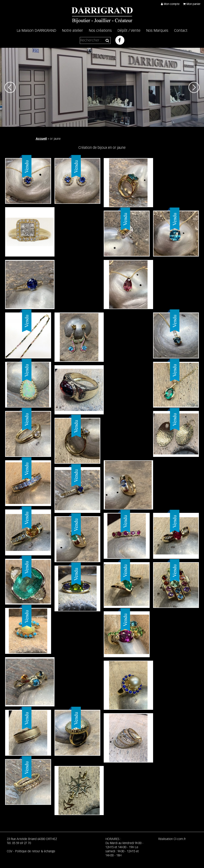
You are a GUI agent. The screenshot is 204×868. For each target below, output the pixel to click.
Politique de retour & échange (35, 851)
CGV (10, 851)
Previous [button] (10, 87)
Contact (181, 31)
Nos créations (100, 31)
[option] (102, 87)
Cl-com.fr (180, 839)
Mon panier (193, 4)
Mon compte (172, 4)
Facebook (120, 40)
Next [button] (194, 87)
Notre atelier (73, 31)
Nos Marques (157, 31)
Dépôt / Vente (129, 31)
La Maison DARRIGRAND (36, 31)
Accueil (41, 139)
